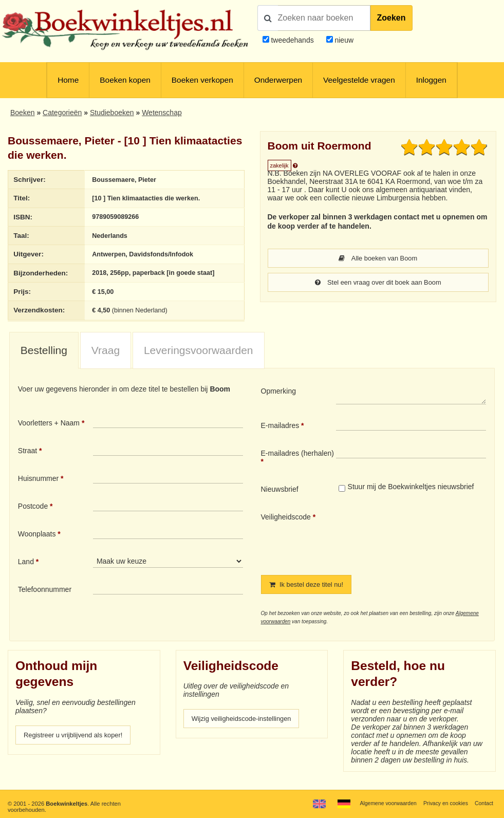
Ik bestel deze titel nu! (310, 591)
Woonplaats (37, 541)
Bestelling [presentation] (44, 357)
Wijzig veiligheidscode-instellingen (246, 727)
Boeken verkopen (202, 80)
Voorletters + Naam (49, 430)
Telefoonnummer (45, 596)
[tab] (44, 358)
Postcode (33, 513)
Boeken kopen (125, 80)
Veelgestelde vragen (359, 80)
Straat (27, 457)
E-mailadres (280, 432)
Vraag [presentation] (106, 357)
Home (68, 80)
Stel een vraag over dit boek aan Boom (378, 283)
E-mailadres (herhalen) (297, 460)
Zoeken (391, 18)
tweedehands (292, 40)
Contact (483, 804)
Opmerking (278, 398)
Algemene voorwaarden (381, 804)
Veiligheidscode (286, 524)
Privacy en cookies (443, 804)
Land (26, 568)
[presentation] (422, 542)
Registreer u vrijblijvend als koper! (78, 743)
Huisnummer (38, 485)
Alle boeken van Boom (378, 258)
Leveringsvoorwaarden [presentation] (199, 357)
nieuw (343, 40)
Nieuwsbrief (280, 496)
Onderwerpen (278, 80)
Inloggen (431, 80)
